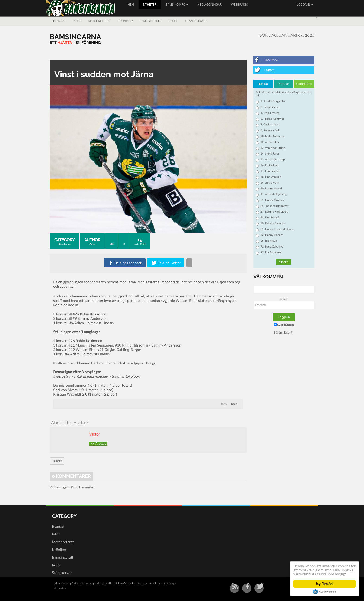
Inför (77, 21)
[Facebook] (284, 60)
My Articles (98, 444)
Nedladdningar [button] (210, 5)
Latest (263, 84)
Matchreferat (100, 21)
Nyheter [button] (150, 5)
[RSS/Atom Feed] (234, 588)
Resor (174, 21)
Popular (283, 84)
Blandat (59, 21)
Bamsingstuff (151, 21)
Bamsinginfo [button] (177, 5)
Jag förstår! (325, 584)
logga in (66, 487)
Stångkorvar (196, 21)
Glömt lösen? (284, 333)
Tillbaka (57, 461)
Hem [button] (131, 5)
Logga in (305, 5)
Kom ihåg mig (284, 324)
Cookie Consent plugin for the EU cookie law (325, 592)
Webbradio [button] (239, 5)
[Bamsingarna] (75, 37)
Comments (304, 84)
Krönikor (125, 21)
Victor (92, 244)
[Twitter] (284, 70)
